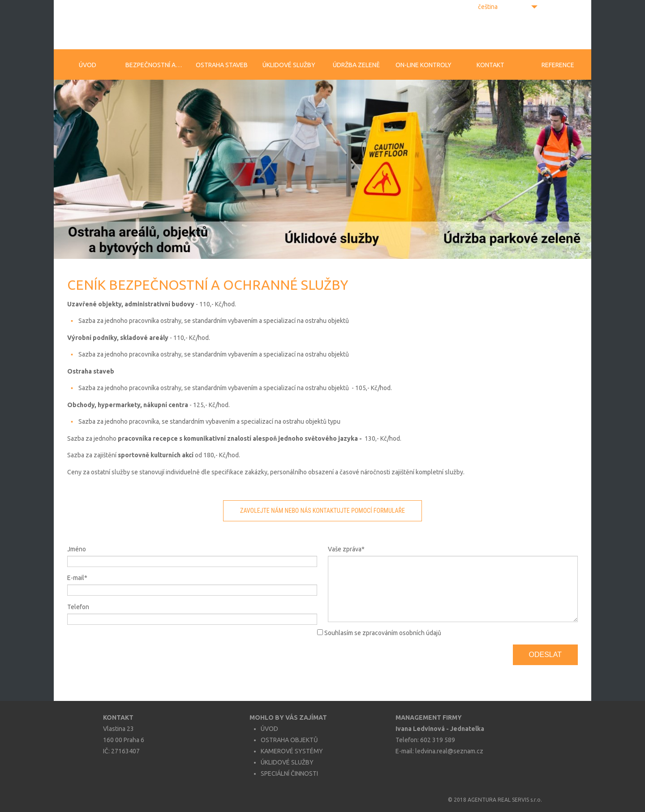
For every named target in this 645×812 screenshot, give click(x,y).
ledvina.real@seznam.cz (449, 751)
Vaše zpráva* (346, 549)
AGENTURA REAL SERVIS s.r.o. (505, 800)
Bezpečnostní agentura (157, 65)
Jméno (77, 549)
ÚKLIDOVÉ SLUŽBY (287, 762)
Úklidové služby (289, 65)
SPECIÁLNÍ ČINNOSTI (289, 773)
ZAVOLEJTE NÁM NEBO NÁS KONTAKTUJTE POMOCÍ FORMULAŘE (322, 511)
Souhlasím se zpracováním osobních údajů (383, 633)
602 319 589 (438, 740)
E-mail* (77, 578)
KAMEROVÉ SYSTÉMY (292, 751)
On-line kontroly (424, 65)
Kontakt (490, 65)
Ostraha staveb (222, 65)
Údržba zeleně (356, 65)
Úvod (88, 65)
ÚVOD (269, 729)
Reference (558, 65)
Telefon (78, 607)
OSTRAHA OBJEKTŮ (289, 740)
